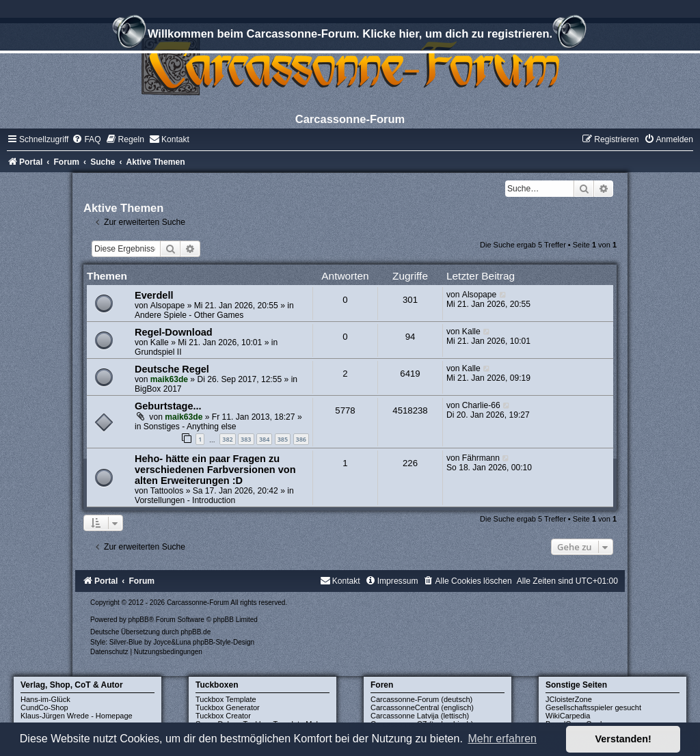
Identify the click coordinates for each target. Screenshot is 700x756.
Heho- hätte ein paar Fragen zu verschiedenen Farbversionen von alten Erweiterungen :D (215, 470)
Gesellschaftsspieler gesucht (593, 707)
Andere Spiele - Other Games (189, 315)
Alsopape (167, 306)
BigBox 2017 (158, 389)
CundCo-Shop (44, 707)
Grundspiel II (158, 352)
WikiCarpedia (568, 716)
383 (246, 439)
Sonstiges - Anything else (190, 427)
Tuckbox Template (226, 699)
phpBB (139, 620)
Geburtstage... (168, 406)
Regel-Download (174, 332)
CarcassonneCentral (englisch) (422, 707)
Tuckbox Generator (228, 707)
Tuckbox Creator (223, 716)
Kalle (160, 342)
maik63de (169, 379)
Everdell (154, 295)
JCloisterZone (569, 699)
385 (283, 439)
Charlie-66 (481, 405)
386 (301, 439)
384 (264, 439)
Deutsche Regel (172, 369)
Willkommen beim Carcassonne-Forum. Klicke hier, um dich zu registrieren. (350, 36)
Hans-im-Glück (45, 699)
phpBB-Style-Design (224, 642)
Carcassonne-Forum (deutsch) (421, 699)
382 (227, 439)
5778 (345, 410)
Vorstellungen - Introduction (185, 500)
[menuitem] (86, 139)
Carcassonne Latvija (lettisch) (420, 716)
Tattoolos (167, 491)
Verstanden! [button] (623, 739)
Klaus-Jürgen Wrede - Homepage (77, 716)
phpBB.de (196, 632)
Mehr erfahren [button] (502, 739)
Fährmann (481, 458)
